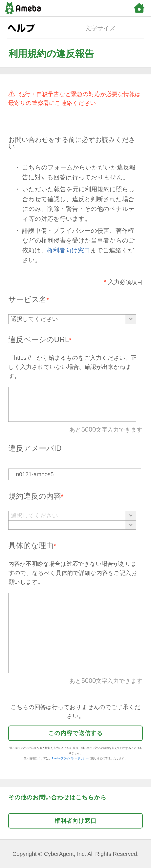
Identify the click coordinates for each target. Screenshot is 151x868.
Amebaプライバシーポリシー (70, 758)
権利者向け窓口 (69, 250)
